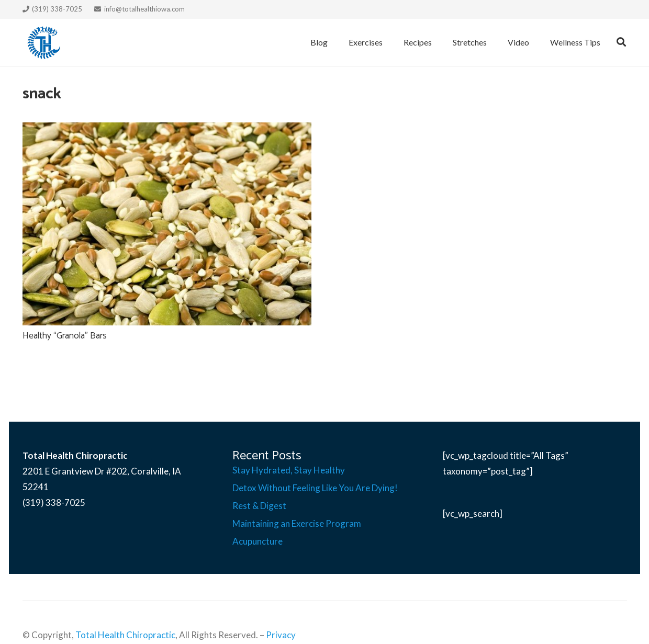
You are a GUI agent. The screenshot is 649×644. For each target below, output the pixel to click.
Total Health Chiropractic (125, 635)
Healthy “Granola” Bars (65, 336)
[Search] (621, 42)
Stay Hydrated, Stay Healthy (289, 470)
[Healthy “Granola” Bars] (167, 224)
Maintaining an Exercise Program (297, 523)
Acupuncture (258, 541)
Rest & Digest (259, 506)
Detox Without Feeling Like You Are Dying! (315, 488)
